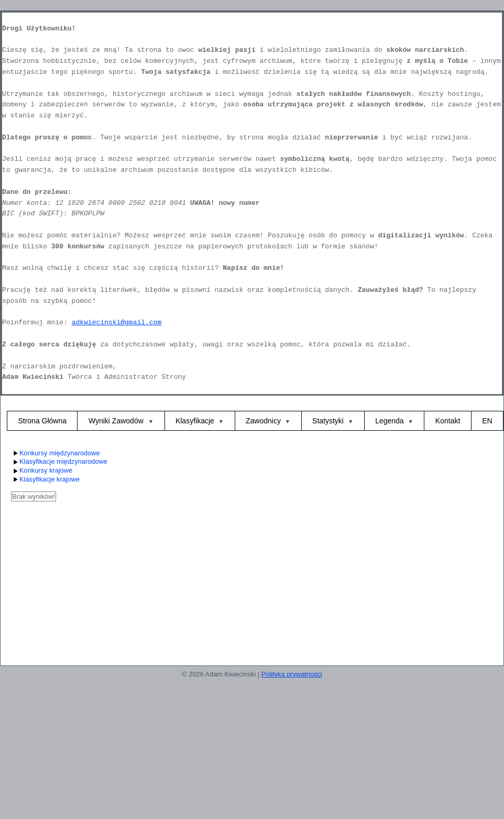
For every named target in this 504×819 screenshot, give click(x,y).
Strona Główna (42, 421)
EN (487, 421)
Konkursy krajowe (42, 471)
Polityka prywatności (292, 674)
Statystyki (328, 421)
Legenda (390, 421)
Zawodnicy (263, 421)
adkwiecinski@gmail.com (117, 323)
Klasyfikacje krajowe (45, 480)
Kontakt (448, 421)
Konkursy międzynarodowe (56, 454)
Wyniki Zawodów (117, 421)
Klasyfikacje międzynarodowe (59, 462)
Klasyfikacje (195, 421)
